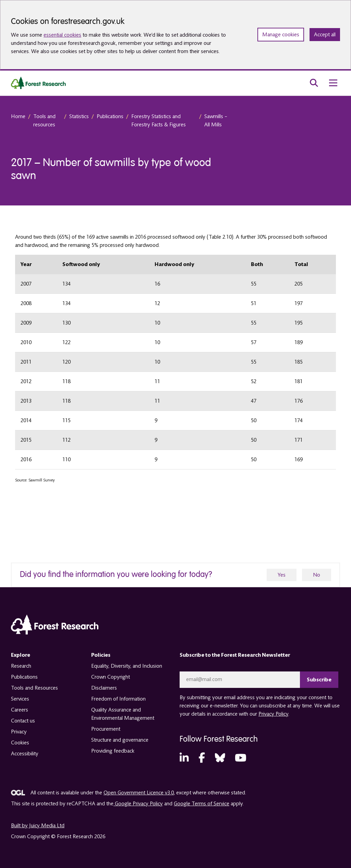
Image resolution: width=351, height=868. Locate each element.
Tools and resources (44, 121)
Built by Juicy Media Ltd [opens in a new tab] (38, 826)
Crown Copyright (111, 677)
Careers (20, 710)
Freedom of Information (118, 699)
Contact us (23, 721)
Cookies (20, 743)
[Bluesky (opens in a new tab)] (220, 758)
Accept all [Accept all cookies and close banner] (325, 35)
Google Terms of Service (202, 804)
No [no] (317, 575)
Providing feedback (113, 751)
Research (21, 666)
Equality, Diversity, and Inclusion (127, 666)
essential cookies (62, 35)
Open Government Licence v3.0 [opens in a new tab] (139, 793)
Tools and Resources (34, 688)
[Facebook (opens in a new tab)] (202, 758)
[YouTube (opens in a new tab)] (241, 758)
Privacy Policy (273, 714)
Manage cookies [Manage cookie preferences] (281, 35)
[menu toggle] (333, 83)
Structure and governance (120, 740)
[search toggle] (314, 83)
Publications (110, 116)
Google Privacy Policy (138, 804)
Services (20, 699)
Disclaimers (104, 688)
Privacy (19, 732)
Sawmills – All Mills (216, 121)
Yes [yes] (282, 575)
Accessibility (25, 754)
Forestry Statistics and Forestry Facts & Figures (159, 121)
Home (18, 116)
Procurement (106, 729)
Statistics (79, 116)
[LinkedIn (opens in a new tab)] (184, 758)
